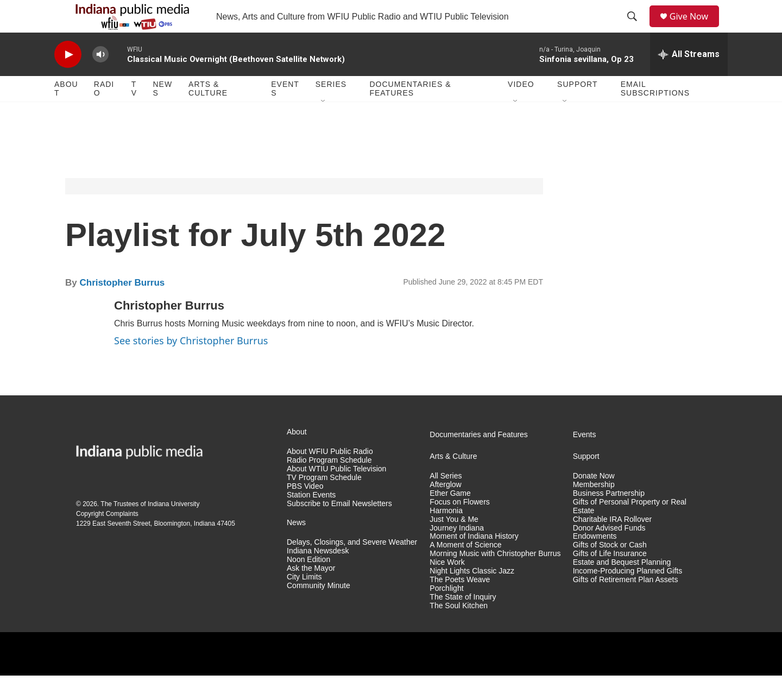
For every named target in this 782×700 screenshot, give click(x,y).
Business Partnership (609, 518)
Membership (594, 509)
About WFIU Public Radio (330, 476)
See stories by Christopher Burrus (191, 365)
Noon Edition (308, 584)
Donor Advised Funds (609, 553)
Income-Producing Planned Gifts (628, 595)
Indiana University (174, 528)
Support (577, 109)
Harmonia (446, 535)
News (162, 113)
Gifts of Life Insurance (610, 578)
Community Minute (319, 610)
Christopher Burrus (122, 307)
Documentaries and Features (479, 459)
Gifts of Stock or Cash (610, 569)
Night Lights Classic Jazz (472, 595)
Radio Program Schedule (329, 485)
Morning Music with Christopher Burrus (495, 578)
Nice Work (447, 587)
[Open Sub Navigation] (324, 126)
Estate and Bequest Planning (622, 587)
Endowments (595, 561)
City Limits (304, 601)
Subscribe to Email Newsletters (339, 528)
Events (285, 113)
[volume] (100, 79)
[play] (68, 79)
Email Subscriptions (655, 113)
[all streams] (689, 79)
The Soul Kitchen (459, 630)
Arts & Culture (208, 113)
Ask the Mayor (311, 593)
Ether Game (450, 518)
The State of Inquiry (463, 622)
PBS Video (305, 511)
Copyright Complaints (107, 538)
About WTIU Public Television (336, 493)
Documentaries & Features (410, 113)
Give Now (695, 29)
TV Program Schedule (324, 502)
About (66, 113)
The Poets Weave (460, 604)
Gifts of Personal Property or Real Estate (630, 531)
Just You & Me (454, 544)
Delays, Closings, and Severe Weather (352, 567)
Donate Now (594, 500)
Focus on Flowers (459, 526)
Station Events (311, 519)
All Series (446, 500)
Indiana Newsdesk (318, 575)
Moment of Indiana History (474, 561)
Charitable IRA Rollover (613, 544)
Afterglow (445, 509)
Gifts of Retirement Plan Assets (626, 604)
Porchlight (446, 613)
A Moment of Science (465, 569)
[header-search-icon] (636, 29)
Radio (104, 113)
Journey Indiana (457, 553)
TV (134, 113)
